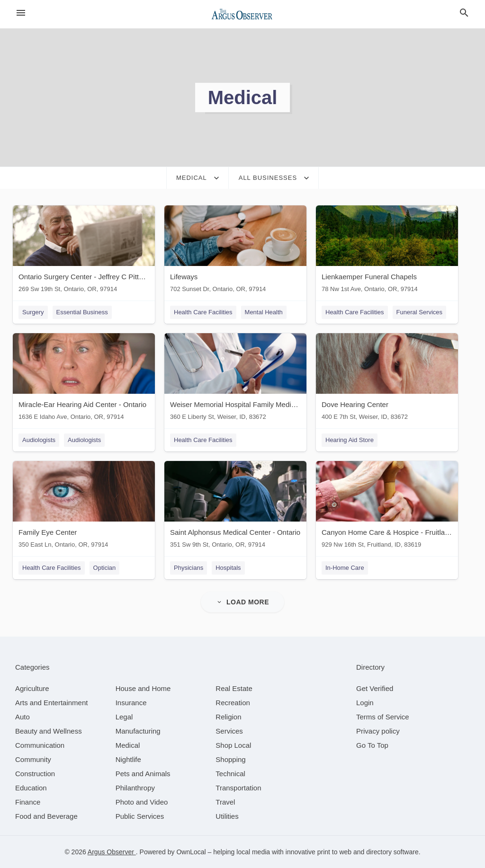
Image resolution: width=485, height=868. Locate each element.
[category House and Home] (143, 688)
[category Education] (31, 788)
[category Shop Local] (233, 745)
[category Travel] (225, 802)
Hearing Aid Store (350, 440)
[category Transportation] (238, 788)
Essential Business (82, 312)
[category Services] (229, 731)
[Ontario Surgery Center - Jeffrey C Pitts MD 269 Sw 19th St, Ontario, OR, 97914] (84, 251)
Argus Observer (112, 852)
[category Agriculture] (32, 688)
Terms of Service (383, 717)
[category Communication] (40, 745)
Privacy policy (378, 731)
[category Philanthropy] (135, 788)
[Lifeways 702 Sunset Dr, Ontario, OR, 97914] (235, 251)
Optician (105, 568)
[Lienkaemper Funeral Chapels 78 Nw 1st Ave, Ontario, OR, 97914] (387, 251)
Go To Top (372, 745)
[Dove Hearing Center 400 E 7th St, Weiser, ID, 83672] (387, 379)
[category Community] (33, 759)
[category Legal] (124, 717)
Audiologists (39, 440)
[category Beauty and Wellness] (49, 731)
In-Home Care (345, 568)
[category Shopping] (230, 759)
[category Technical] (230, 774)
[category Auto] (22, 717)
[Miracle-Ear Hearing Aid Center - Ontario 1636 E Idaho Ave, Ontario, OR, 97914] (84, 379)
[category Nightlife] (128, 759)
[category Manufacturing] (138, 731)
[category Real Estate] (234, 688)
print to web (334, 852)
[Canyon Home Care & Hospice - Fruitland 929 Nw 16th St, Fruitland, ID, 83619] (387, 507)
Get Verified (375, 688)
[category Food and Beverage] (46, 816)
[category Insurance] (131, 703)
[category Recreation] (233, 703)
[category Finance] (28, 802)
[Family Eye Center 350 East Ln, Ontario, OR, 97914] (84, 507)
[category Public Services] (140, 816)
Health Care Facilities (203, 312)
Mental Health (264, 312)
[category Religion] (228, 717)
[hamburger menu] (21, 13)
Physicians (189, 568)
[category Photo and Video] (142, 802)
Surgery (33, 312)
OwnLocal (191, 852)
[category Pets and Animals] (143, 774)
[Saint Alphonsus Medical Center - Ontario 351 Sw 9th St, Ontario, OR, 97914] (235, 507)
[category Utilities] (227, 816)
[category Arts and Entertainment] (51, 703)
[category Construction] (35, 774)
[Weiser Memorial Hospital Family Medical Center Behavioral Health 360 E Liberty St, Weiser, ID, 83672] (235, 379)
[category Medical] (128, 745)
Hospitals (228, 568)
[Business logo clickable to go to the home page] (242, 14)
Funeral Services (420, 312)
